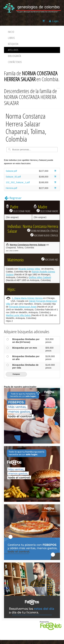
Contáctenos (15, 62)
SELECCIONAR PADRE (20, 211)
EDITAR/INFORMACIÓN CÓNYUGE (43, 231)
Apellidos (13, 50)
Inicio (11, 32)
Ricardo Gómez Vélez (29, 269)
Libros (11, 38)
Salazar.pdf (11, 171)
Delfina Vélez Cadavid (40, 277)
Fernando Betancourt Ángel (23, 307)
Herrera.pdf (11, 188)
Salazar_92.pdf (13, 177)
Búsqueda (13, 44)
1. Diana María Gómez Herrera (27, 298)
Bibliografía (15, 56)
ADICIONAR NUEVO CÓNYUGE (44, 235)
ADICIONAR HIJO (50, 259)
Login (55, 21)
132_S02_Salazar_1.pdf (18, 182)
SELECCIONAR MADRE (47, 211)
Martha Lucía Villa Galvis (19, 315)
